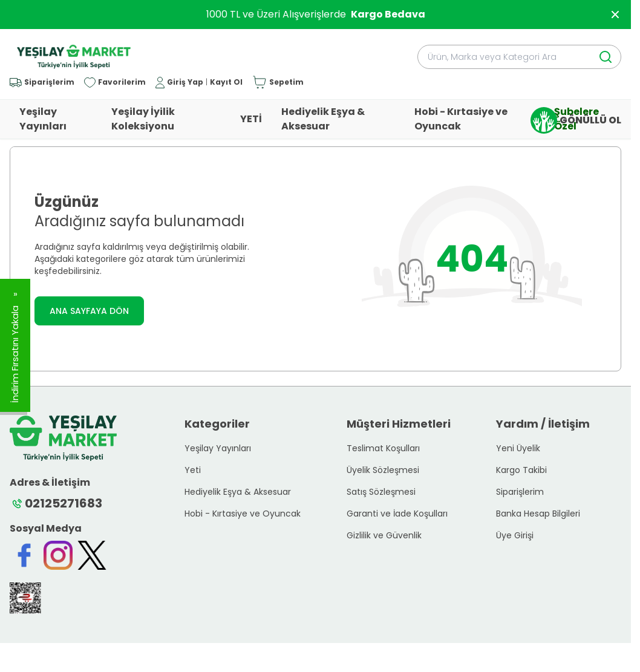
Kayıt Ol (226, 82)
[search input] (519, 57)
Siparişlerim (520, 492)
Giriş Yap (185, 82)
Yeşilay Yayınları (43, 119)
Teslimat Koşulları (383, 448)
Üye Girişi (515, 535)
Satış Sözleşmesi (381, 492)
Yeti (193, 470)
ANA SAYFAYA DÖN (89, 311)
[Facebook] (24, 555)
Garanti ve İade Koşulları (397, 514)
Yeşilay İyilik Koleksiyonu (143, 119)
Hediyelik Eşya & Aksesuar (323, 119)
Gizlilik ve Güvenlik (384, 535)
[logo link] (74, 57)
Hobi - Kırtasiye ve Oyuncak (461, 119)
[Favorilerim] (115, 83)
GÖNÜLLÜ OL (576, 120)
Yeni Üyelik (518, 448)
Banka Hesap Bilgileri (538, 514)
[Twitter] (92, 555)
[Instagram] (58, 555)
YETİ (251, 119)
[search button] (606, 57)
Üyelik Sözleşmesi (383, 470)
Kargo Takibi (521, 470)
